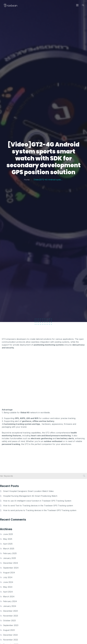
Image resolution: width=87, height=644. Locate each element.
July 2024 (8, 577)
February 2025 (10, 553)
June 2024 (8, 582)
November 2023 (11, 616)
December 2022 (10, 635)
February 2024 (10, 601)
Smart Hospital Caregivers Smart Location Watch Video (28, 491)
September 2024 (11, 568)
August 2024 (9, 573)
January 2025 (10, 558)
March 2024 (9, 597)
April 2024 (8, 592)
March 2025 (9, 549)
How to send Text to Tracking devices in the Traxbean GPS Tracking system (38, 506)
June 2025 (8, 534)
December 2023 (10, 611)
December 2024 (11, 563)
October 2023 (9, 621)
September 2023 (11, 625)
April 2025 (8, 544)
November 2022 (11, 640)
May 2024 (8, 587)
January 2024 (10, 606)
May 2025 (8, 539)
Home (27, 180)
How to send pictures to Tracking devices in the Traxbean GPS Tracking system (40, 510)
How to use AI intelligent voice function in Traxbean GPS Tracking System (37, 501)
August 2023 (9, 630)
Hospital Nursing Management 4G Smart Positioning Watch (30, 496)
